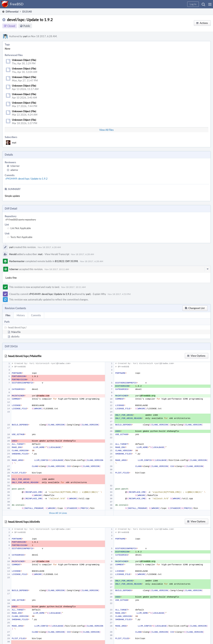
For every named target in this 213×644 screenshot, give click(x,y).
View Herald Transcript (57, 254)
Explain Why (99, 294)
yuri (25, 36)
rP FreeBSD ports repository (21, 220)
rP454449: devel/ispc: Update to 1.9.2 (27, 179)
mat (14, 143)
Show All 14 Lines (58, 513)
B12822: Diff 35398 (66, 261)
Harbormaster (17, 261)
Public (27, 26)
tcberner (15, 166)
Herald (13, 254)
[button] (210, 4)
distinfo (15, 337)
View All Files (106, 130)
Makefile (16, 332)
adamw (14, 170)
